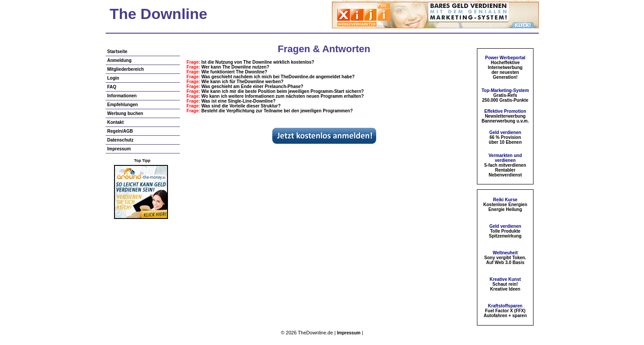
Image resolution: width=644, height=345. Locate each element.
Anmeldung (120, 60)
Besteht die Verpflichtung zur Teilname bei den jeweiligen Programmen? (277, 111)
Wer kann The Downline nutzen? (235, 67)
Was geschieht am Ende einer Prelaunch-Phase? (252, 86)
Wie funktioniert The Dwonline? (234, 72)
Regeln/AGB (120, 131)
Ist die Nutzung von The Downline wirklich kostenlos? (258, 62)
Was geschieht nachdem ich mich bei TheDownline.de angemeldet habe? (278, 77)
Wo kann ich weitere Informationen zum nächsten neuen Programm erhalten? (282, 96)
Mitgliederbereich (126, 69)
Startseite (118, 52)
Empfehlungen (123, 105)
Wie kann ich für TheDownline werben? (242, 82)
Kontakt (116, 122)
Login (113, 78)
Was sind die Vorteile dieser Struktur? (241, 106)
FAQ (112, 87)
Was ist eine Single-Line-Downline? (238, 101)
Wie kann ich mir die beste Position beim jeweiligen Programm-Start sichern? (282, 91)
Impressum (119, 149)
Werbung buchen (125, 113)
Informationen (122, 96)
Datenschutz (120, 140)
